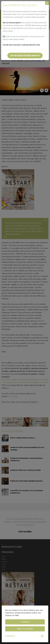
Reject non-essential (25, 629)
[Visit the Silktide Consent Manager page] (42, 636)
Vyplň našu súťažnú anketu (25, 55)
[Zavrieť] (47, 3)
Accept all (25, 622)
